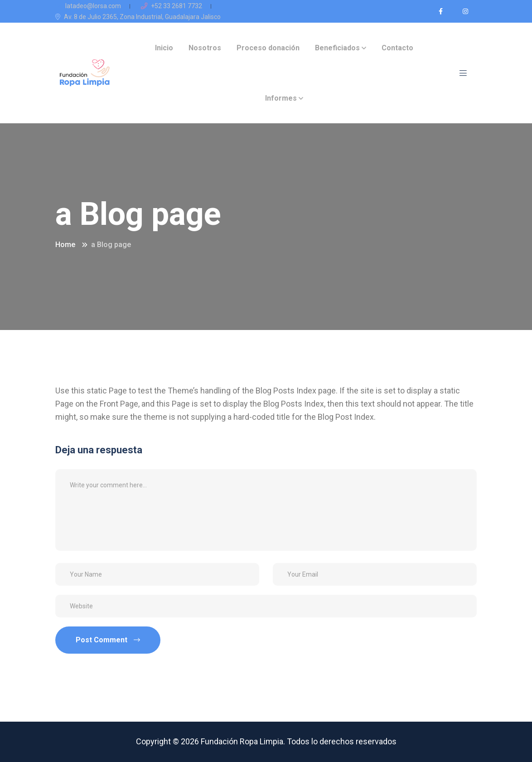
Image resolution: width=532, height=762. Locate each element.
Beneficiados (337, 48)
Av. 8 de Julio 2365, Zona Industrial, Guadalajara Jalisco (138, 17)
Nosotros (205, 48)
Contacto (397, 48)
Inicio (164, 48)
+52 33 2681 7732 (172, 6)
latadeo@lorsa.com (88, 6)
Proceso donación (268, 48)
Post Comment (108, 640)
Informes (281, 98)
